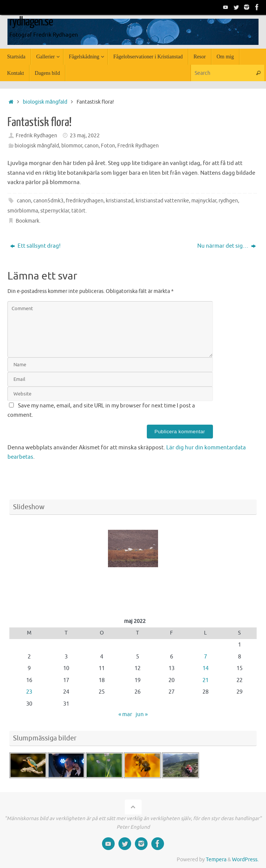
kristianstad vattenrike (162, 201)
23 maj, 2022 (85, 136)
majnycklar (204, 201)
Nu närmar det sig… (227, 246)
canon (92, 146)
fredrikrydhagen (85, 201)
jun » (142, 714)
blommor (72, 146)
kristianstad (120, 201)
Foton (108, 146)
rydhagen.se (31, 22)
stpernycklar (55, 211)
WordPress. (245, 860)
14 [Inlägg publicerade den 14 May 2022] (205, 668)
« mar (125, 714)
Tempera (216, 860)
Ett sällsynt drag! (35, 246)
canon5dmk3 (48, 201)
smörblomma (23, 211)
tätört (78, 211)
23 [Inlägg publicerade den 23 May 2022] (29, 692)
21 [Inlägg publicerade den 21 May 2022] (205, 680)
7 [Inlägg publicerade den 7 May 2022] (205, 657)
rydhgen (228, 201)
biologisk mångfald (45, 102)
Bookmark (27, 221)
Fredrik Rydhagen (36, 136)
